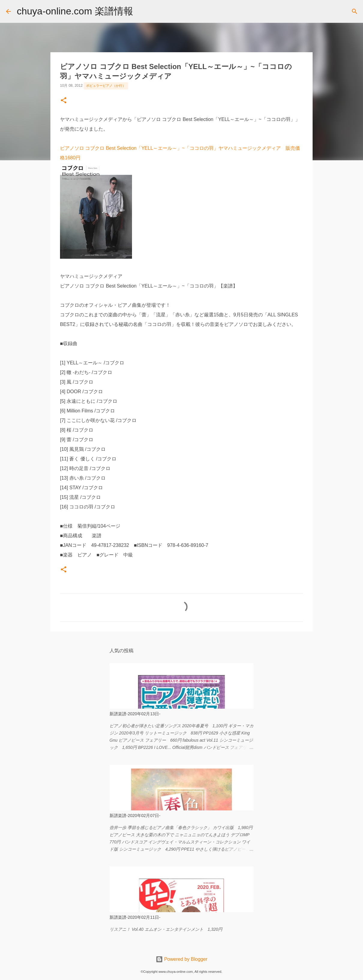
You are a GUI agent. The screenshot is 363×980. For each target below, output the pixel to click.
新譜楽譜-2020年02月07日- (135, 816)
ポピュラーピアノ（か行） (106, 86)
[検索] (142, 11)
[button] (64, 101)
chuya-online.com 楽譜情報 (75, 11)
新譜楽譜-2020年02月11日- (135, 917)
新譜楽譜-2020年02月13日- (135, 714)
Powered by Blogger (182, 959)
